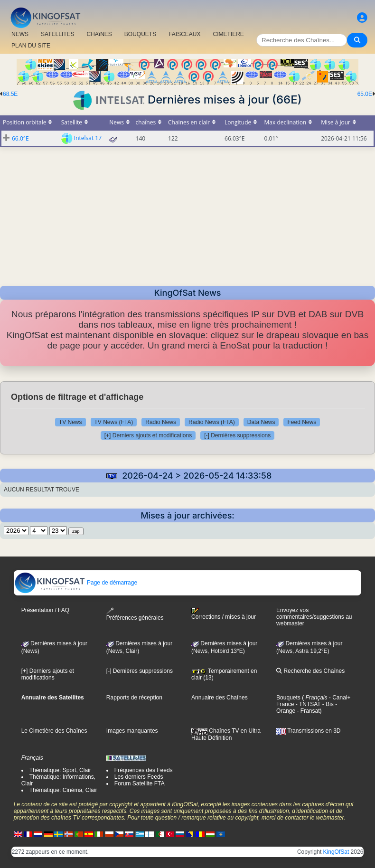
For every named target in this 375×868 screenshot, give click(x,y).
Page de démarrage (76, 583)
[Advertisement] (187, 214)
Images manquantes (132, 731)
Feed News (302, 422)
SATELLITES (57, 34)
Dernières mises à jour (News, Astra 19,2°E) (309, 647)
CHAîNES (99, 34)
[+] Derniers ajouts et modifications (148, 435)
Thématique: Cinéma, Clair (63, 790)
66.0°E (20, 138)
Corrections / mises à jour (224, 614)
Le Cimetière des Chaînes (54, 731)
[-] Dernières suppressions (237, 435)
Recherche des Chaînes (310, 671)
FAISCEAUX (184, 34)
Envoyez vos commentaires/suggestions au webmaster (314, 617)
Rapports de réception (134, 698)
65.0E (365, 94)
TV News (70, 422)
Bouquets (288, 698)
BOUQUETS (140, 34)
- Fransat (307, 711)
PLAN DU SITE (31, 46)
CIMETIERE (229, 34)
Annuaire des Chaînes (220, 698)
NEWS (20, 34)
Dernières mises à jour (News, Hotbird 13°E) (224, 647)
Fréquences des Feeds (144, 770)
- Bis (327, 704)
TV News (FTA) (114, 422)
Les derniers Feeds (139, 777)
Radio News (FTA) (212, 422)
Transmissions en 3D (308, 731)
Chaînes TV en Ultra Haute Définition (226, 734)
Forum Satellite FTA (140, 783)
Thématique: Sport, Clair (60, 770)
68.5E (10, 94)
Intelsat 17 (88, 138)
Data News (261, 422)
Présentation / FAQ (45, 610)
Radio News (161, 422)
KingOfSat (336, 852)
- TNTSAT (307, 704)
